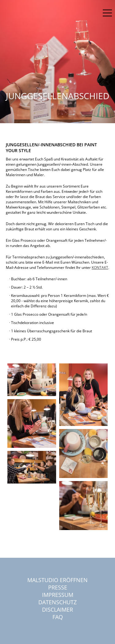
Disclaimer (57, 610)
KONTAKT (100, 267)
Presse (58, 587)
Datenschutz (57, 602)
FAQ (58, 617)
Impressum (58, 595)
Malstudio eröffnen (57, 580)
